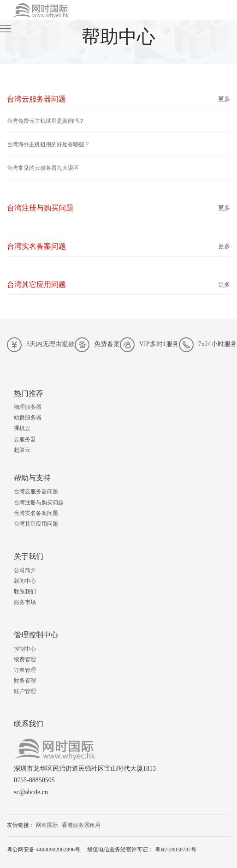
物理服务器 (28, 407)
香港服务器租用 (81, 825)
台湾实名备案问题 (36, 513)
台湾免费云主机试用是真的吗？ (46, 121)
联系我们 (25, 592)
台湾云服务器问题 (36, 491)
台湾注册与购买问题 (39, 503)
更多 (224, 99)
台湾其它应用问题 (36, 524)
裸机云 (22, 428)
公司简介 (25, 570)
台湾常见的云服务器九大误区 (43, 168)
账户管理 (25, 691)
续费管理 (25, 659)
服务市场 (25, 602)
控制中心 (25, 649)
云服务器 (25, 439)
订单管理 (25, 670)
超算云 (22, 450)
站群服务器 (28, 418)
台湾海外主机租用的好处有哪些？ (48, 144)
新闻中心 (25, 581)
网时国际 (47, 825)
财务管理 (25, 681)
